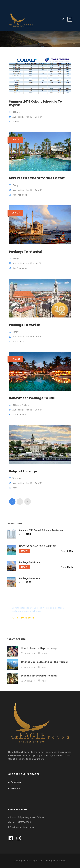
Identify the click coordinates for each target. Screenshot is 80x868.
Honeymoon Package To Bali (32, 398)
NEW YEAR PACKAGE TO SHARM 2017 (37, 178)
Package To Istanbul (25, 252)
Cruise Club (14, 788)
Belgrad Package (23, 471)
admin (45, 653)
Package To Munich (25, 325)
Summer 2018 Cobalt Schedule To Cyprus (35, 103)
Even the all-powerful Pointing (39, 676)
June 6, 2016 (30, 653)
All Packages (14, 782)
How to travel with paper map (39, 648)
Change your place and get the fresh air (45, 662)
